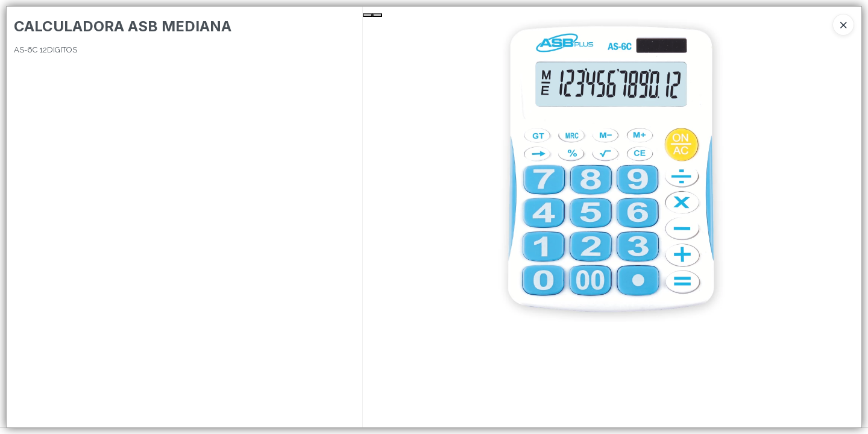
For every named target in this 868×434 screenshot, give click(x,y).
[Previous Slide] (368, 15)
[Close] (843, 25)
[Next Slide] (377, 15)
